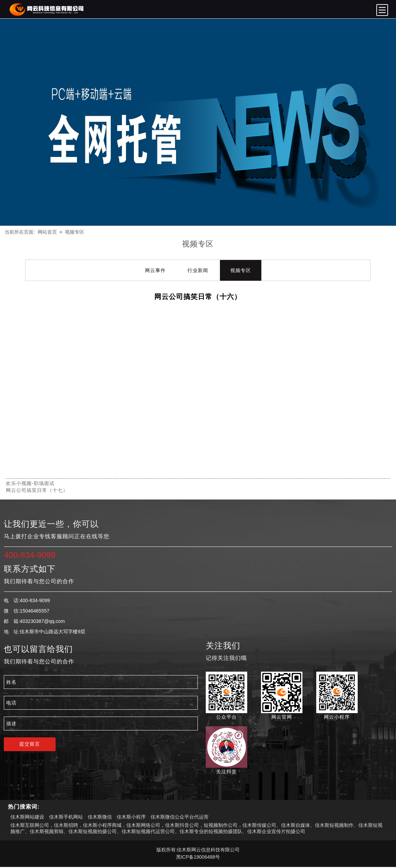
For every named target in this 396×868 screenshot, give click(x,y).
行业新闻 (198, 270)
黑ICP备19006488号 (198, 857)
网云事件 (155, 270)
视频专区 (75, 232)
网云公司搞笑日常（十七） (37, 490)
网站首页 (47, 232)
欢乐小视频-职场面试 (30, 483)
